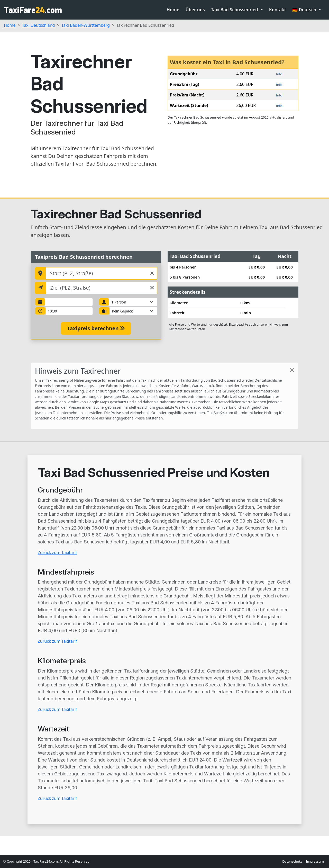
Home (173, 10)
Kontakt (278, 10)
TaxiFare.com (33, 10)
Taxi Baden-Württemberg (86, 25)
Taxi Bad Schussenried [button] (235, 10)
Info (279, 74)
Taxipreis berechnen (96, 328)
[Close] (292, 370)
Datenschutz (292, 861)
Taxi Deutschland (39, 25)
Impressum (315, 861)
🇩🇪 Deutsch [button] (305, 10)
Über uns (195, 10)
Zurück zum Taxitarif (57, 552)
